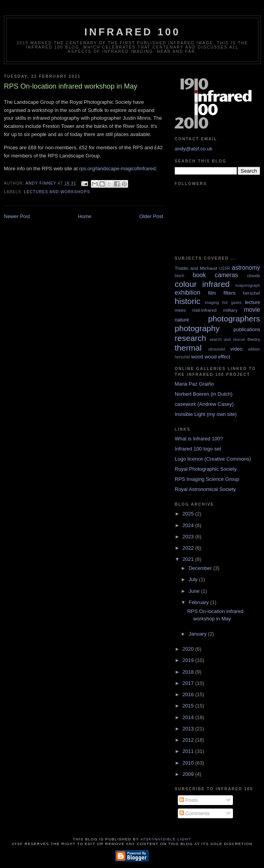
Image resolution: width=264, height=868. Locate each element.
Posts (189, 800)
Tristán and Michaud (196, 268)
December (201, 568)
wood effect (217, 357)
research (190, 338)
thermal (188, 348)
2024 (189, 525)
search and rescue (228, 340)
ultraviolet (217, 349)
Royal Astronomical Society (205, 489)
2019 (189, 660)
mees (180, 310)
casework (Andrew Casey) (204, 404)
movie (252, 310)
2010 (189, 763)
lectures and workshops (57, 192)
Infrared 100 (132, 32)
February (200, 602)
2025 (189, 514)
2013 (189, 729)
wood (197, 357)
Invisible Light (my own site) (206, 414)
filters (229, 293)
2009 (189, 774)
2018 (189, 672)
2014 (189, 717)
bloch (180, 276)
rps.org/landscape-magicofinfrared (117, 169)
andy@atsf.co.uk (194, 149)
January (198, 634)
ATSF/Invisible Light (166, 839)
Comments (195, 813)
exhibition (188, 293)
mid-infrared (204, 310)
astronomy (246, 268)
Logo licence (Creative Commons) (213, 459)
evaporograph (248, 286)
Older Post (151, 216)
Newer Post (17, 216)
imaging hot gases (223, 303)
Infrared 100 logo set (198, 449)
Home (85, 216)
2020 (189, 649)
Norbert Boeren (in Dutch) (204, 394)
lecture (253, 302)
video (237, 349)
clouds (254, 275)
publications (247, 329)
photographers (234, 319)
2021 (189, 559)
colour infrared (202, 284)
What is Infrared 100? (199, 439)
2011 (189, 751)
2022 (189, 548)
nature (182, 320)
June (195, 591)
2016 (189, 694)
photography (197, 328)
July (194, 579)
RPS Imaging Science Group (207, 479)
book (199, 275)
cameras (226, 275)
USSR (225, 268)
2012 (189, 740)
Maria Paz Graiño (194, 384)
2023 (189, 537)
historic (188, 301)
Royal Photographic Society (206, 469)
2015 (189, 706)
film (212, 293)
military (230, 310)
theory (254, 339)
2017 (189, 683)
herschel (252, 293)
